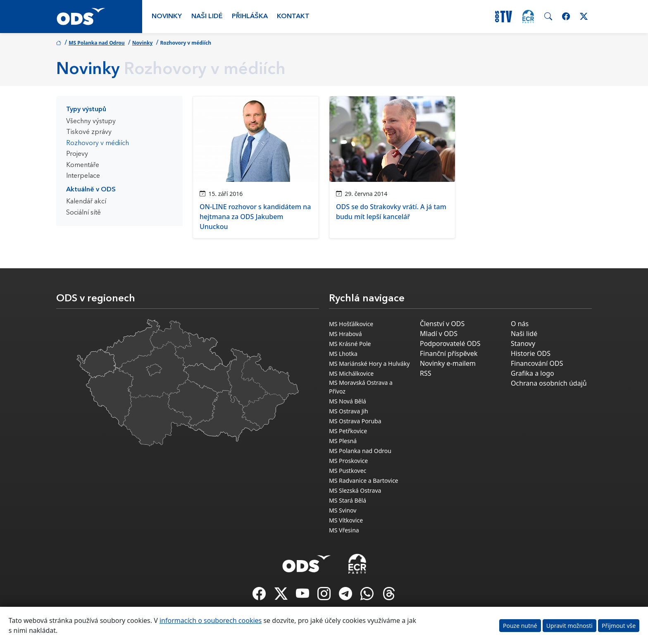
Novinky (167, 17)
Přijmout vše (619, 626)
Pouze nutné (520, 626)
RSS (426, 373)
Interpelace (83, 176)
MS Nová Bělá (348, 401)
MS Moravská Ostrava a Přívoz (361, 387)
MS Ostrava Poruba (355, 421)
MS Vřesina (344, 530)
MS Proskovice (348, 461)
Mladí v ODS (439, 334)
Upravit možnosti (569, 626)
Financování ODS (537, 363)
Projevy (77, 154)
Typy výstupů (86, 110)
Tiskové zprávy (89, 132)
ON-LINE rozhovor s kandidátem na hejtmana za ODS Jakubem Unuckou (255, 217)
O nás (520, 324)
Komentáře (83, 165)
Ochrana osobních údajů (549, 383)
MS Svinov (343, 510)
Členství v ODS (442, 324)
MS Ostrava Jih (349, 411)
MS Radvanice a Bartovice (364, 481)
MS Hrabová (345, 334)
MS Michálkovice (351, 373)
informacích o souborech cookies (211, 620)
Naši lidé (207, 17)
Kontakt (293, 17)
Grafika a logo (532, 373)
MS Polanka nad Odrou (97, 43)
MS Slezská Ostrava (355, 490)
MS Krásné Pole (350, 344)
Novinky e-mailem (448, 363)
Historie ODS (531, 353)
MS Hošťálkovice (351, 324)
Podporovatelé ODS (450, 343)
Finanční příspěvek (449, 353)
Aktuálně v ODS (91, 190)
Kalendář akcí (86, 202)
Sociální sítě (83, 213)
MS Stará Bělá (348, 500)
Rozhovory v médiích (98, 143)
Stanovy (523, 343)
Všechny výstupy (91, 122)
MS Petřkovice (348, 431)
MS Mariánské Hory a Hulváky (369, 364)
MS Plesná (343, 441)
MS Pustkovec (348, 471)
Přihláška (250, 17)
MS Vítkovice (346, 520)
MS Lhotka (343, 354)
